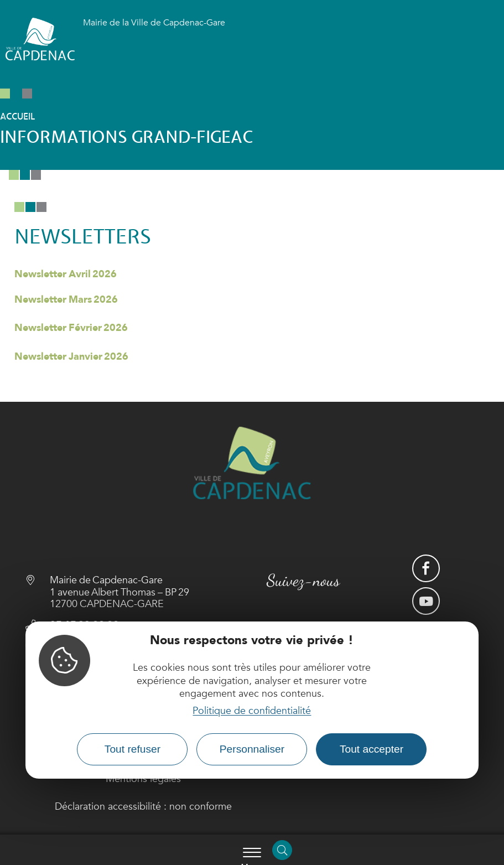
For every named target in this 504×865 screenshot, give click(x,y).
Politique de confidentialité (252, 711)
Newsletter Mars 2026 (66, 300)
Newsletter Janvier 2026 (71, 357)
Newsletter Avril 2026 (66, 274)
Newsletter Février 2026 (71, 328)
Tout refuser (133, 749)
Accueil (17, 117)
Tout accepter (371, 749)
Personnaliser (252, 749)
